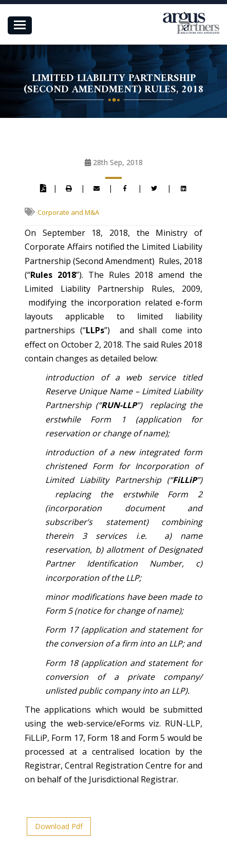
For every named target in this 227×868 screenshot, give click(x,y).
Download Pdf (59, 826)
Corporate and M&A (68, 212)
